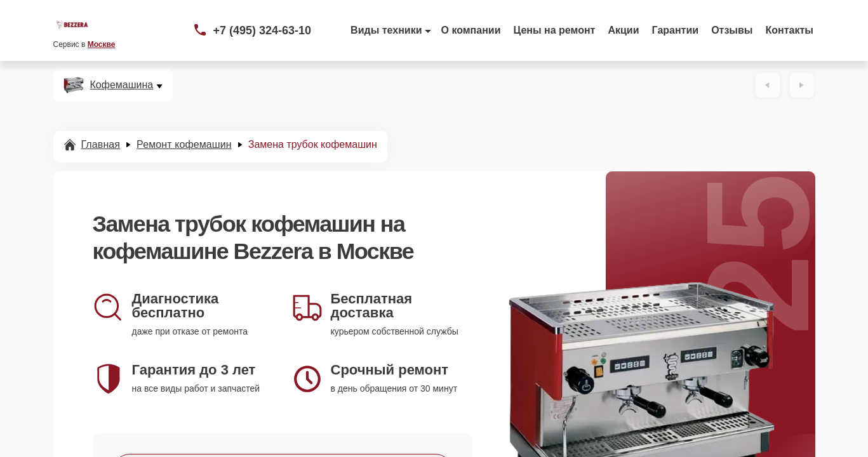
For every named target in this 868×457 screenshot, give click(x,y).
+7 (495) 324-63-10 (263, 30)
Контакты (790, 30)
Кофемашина (122, 85)
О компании (471, 30)
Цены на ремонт (555, 30)
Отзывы (732, 30)
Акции (623, 30)
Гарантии (676, 30)
